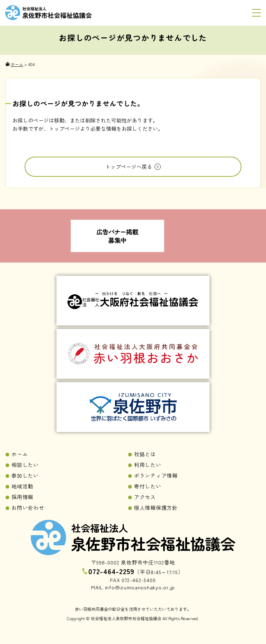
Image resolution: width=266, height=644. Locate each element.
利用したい (148, 465)
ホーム (20, 454)
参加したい (25, 475)
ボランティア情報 (156, 475)
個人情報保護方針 (156, 508)
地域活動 (22, 486)
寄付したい (148, 486)
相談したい (25, 465)
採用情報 (22, 497)
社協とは (145, 454)
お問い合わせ (28, 508)
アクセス (145, 497)
